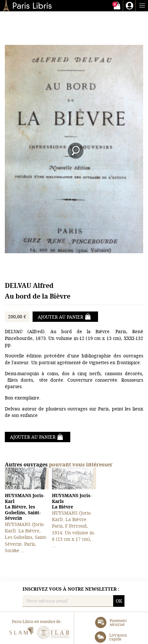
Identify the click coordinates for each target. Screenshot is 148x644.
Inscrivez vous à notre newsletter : (71, 589)
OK (119, 601)
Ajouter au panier (64, 317)
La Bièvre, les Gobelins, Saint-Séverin (25, 507)
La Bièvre (72, 501)
